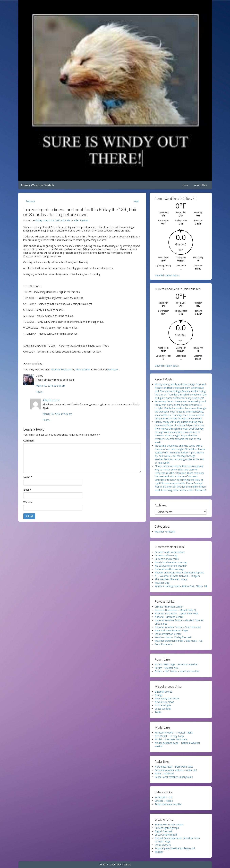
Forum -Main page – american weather (176, 664)
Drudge (159, 695)
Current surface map (166, 555)
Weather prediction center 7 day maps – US (179, 641)
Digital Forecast (163, 831)
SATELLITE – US (164, 797)
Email (27, 490)
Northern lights (163, 705)
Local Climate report (166, 835)
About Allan (201, 185)
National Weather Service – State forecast (178, 627)
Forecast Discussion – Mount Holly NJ (176, 610)
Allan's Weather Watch (37, 185)
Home (186, 185)
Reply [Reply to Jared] (40, 392)
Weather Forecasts (61, 369)
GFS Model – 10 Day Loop (169, 736)
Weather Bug (162, 583)
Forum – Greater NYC (167, 668)
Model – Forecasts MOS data (171, 739)
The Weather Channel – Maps (171, 579)
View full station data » (167, 275)
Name (28, 477)
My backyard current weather (171, 566)
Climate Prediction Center (169, 607)
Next (136, 201)
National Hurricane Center (169, 617)
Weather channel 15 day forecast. (173, 637)
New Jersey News (164, 702)
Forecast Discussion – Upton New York (176, 613)
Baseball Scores (163, 692)
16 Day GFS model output (169, 824)
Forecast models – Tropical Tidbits (174, 733)
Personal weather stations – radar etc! (176, 770)
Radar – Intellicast (164, 773)
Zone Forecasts (163, 644)
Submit (29, 516)
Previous (30, 201)
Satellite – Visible (164, 801)
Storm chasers (163, 845)
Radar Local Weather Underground (174, 777)
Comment (29, 441)
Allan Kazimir (81, 220)
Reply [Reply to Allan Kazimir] (47, 420)
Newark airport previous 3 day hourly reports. (180, 573)
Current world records (167, 559)
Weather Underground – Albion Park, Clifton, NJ (181, 586)
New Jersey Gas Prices (167, 698)
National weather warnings (169, 569)
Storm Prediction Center (168, 634)
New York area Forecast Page (171, 630)
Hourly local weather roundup (171, 562)
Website (28, 502)
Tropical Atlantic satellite (168, 804)
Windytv (159, 852)
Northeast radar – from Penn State (174, 767)
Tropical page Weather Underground (175, 848)
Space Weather (163, 709)
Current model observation (169, 552)
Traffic (158, 712)
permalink (113, 369)
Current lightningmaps (167, 828)
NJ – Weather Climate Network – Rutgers (177, 576)
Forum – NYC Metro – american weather (177, 671)
